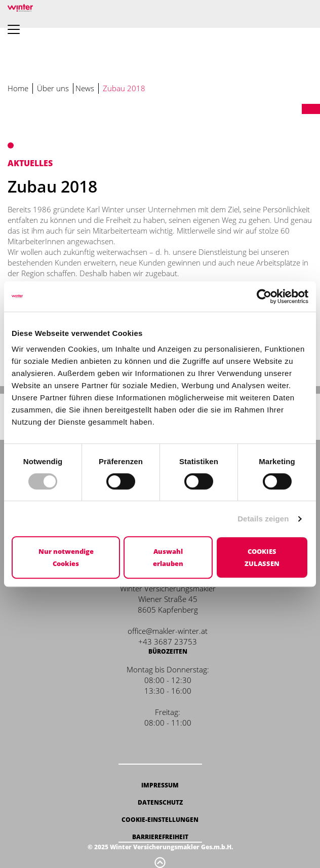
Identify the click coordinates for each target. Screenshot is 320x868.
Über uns (53, 88)
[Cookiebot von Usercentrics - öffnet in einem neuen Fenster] (264, 296)
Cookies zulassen (262, 557)
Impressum (160, 785)
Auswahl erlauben (168, 557)
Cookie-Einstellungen (160, 820)
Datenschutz (160, 802)
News (85, 88)
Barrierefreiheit (160, 837)
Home (18, 88)
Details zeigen (263, 519)
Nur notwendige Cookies (66, 557)
